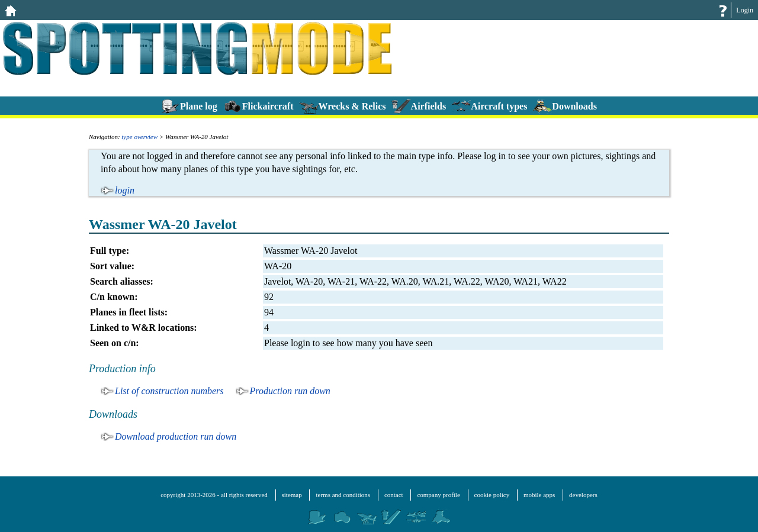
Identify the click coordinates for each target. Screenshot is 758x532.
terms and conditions (343, 495)
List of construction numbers (169, 391)
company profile (438, 495)
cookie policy (492, 495)
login (125, 190)
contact (394, 495)
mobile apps (539, 495)
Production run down (290, 391)
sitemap (292, 495)
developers (583, 495)
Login (745, 10)
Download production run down (176, 436)
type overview (139, 137)
